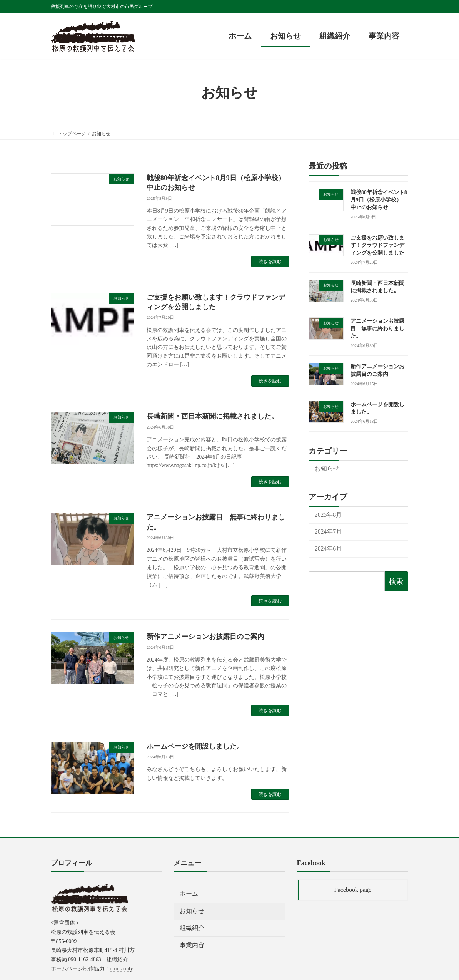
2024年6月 (328, 549)
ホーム (189, 894)
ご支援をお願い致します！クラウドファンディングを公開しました (377, 245)
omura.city (122, 969)
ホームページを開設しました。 (195, 746)
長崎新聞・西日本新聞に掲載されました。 (212, 416)
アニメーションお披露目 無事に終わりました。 (377, 328)
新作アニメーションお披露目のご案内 (205, 637)
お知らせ (327, 468)
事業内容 (192, 945)
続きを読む (270, 261)
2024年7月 (328, 531)
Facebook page (353, 890)
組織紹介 (117, 959)
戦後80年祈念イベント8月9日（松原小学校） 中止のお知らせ (379, 199)
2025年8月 (328, 514)
